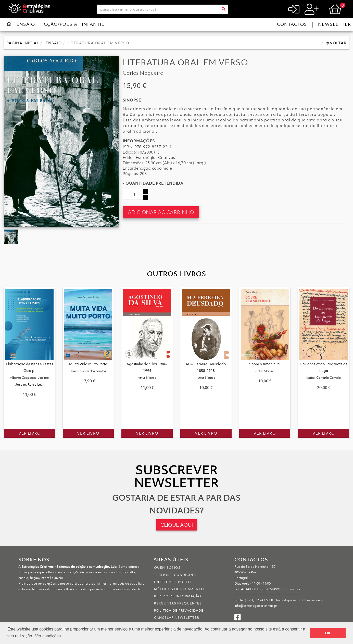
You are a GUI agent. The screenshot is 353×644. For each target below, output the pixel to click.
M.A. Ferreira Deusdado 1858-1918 (206, 371)
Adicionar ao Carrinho (161, 212)
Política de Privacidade (179, 610)
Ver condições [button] (48, 636)
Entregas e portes (173, 582)
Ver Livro (29, 433)
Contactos (292, 24)
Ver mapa (292, 589)
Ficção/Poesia (58, 24)
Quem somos (167, 568)
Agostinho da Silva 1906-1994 (147, 371)
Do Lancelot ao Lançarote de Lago (324, 371)
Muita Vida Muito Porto (88, 367)
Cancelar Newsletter (177, 618)
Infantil (93, 24)
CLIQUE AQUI (177, 525)
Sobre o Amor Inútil (265, 367)
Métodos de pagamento (179, 589)
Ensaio (26, 24)
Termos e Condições (175, 575)
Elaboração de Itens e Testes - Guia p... (29, 374)
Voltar (336, 43)
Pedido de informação (178, 596)
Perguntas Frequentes (178, 603)
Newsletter (335, 24)
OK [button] (328, 633)
